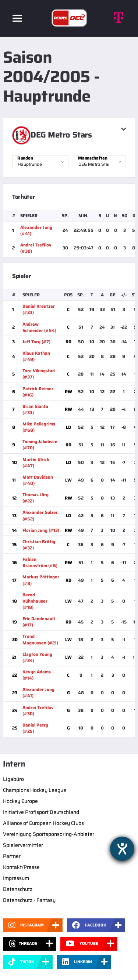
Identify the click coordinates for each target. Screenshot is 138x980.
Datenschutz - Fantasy (29, 900)
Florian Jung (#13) (41, 530)
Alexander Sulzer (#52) (40, 515)
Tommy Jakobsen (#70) (40, 445)
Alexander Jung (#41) (36, 230)
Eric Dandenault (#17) (39, 622)
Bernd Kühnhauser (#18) (35, 601)
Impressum (16, 878)
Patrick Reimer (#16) (38, 392)
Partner (12, 856)
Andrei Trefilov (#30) (36, 248)
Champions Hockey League (35, 790)
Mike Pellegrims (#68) (39, 427)
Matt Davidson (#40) (38, 480)
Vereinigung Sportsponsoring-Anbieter (49, 834)
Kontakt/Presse (21, 867)
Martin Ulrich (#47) (36, 462)
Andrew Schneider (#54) (39, 327)
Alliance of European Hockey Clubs (43, 823)
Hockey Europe (20, 801)
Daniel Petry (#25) (35, 728)
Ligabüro (13, 779)
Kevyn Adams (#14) (37, 675)
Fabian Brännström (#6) (40, 562)
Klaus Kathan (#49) (36, 356)
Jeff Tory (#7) (36, 342)
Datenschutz (18, 889)
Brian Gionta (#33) (35, 409)
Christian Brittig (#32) (39, 545)
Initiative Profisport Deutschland (41, 812)
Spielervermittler (23, 845)
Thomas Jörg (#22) (36, 498)
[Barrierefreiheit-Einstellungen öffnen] (122, 849)
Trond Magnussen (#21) (40, 639)
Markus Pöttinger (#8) (41, 580)
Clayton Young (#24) (37, 657)
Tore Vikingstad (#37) (39, 374)
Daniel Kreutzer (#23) (39, 309)
